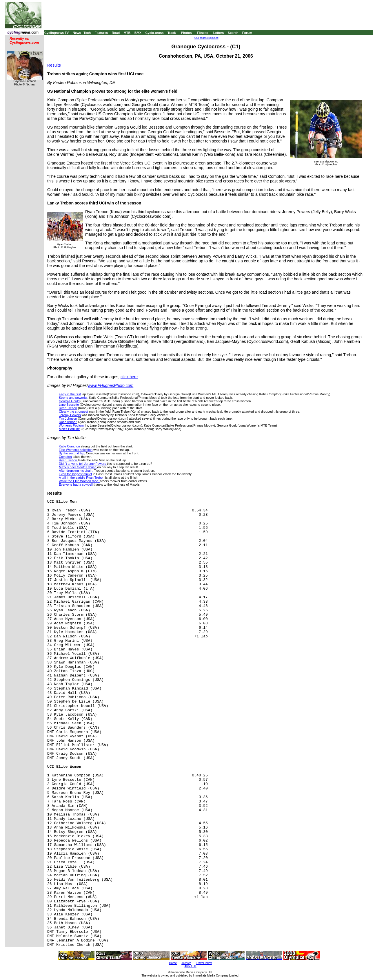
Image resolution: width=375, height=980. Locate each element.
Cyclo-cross (155, 33)
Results (54, 65)
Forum (247, 33)
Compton (65, 457)
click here (129, 377)
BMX (138, 33)
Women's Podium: (72, 425)
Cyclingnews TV (57, 33)
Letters (219, 33)
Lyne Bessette (69, 405)
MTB (127, 33)
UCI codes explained (206, 38)
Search (233, 33)
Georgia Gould (69, 401)
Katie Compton (70, 446)
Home (173, 963)
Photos (186, 33)
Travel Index (204, 963)
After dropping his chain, (76, 471)
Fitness (202, 33)
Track (172, 33)
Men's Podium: (69, 429)
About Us (190, 966)
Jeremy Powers (70, 415)
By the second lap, (72, 453)
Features (101, 33)
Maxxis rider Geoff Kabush (78, 467)
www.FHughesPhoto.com (111, 385)
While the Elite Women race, (79, 481)
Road (116, 33)
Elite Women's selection (76, 450)
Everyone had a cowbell (76, 484)
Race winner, (68, 422)
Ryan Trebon (68, 408)
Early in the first (70, 394)
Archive (186, 963)
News (77, 33)
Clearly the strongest (73, 412)
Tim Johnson (68, 418)
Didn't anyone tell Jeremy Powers (83, 464)
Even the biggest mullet (75, 474)
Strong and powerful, (74, 398)
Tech (87, 33)
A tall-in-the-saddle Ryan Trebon (82, 478)
